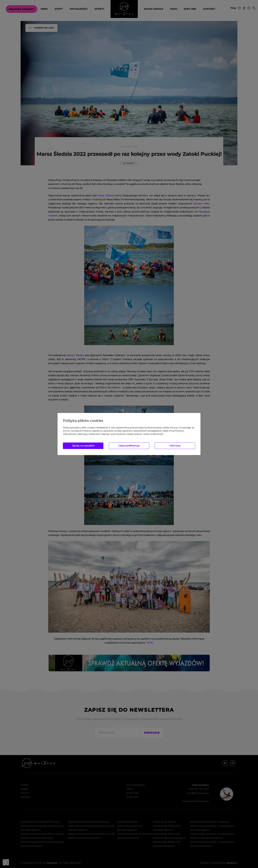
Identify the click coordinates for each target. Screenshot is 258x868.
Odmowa (175, 446)
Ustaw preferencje (129, 446)
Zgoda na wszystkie (83, 446)
